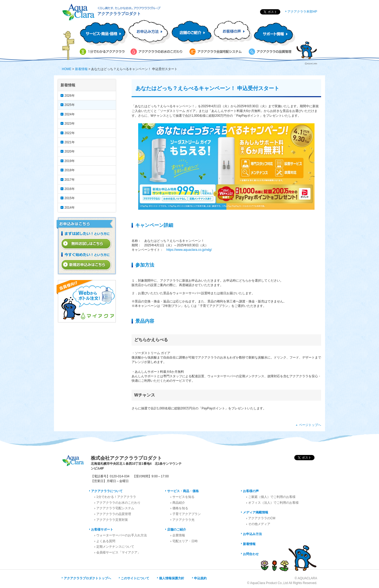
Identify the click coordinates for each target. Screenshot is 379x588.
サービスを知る (183, 497)
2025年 (70, 105)
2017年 (70, 180)
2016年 (70, 189)
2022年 (70, 133)
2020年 (70, 151)
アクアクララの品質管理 (114, 514)
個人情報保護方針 (172, 578)
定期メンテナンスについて (115, 547)
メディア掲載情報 (256, 512)
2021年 (70, 142)
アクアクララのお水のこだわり (118, 503)
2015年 (70, 198)
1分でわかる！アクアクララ (116, 497)
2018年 (70, 170)
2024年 (70, 114)
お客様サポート (102, 530)
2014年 (70, 208)
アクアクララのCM (262, 518)
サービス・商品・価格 (183, 491)
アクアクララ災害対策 (112, 520)
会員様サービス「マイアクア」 (118, 552)
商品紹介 (179, 503)
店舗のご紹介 (177, 530)
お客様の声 (251, 491)
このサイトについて (135, 578)
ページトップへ (310, 425)
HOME (67, 69)
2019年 (70, 161)
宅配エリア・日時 (185, 541)
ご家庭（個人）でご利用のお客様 (272, 497)
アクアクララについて (107, 491)
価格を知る (180, 508)
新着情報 (81, 69)
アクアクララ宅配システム (115, 508)
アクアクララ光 (183, 520)
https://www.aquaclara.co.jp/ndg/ (189, 250)
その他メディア (259, 524)
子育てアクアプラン (187, 514)
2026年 (70, 96)
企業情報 (179, 535)
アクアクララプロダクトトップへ (87, 578)
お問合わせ (251, 554)
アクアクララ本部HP (302, 12)
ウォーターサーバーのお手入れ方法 (122, 535)
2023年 (70, 124)
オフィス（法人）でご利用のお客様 (273, 503)
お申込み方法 (252, 534)
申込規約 (200, 578)
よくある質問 (106, 541)
